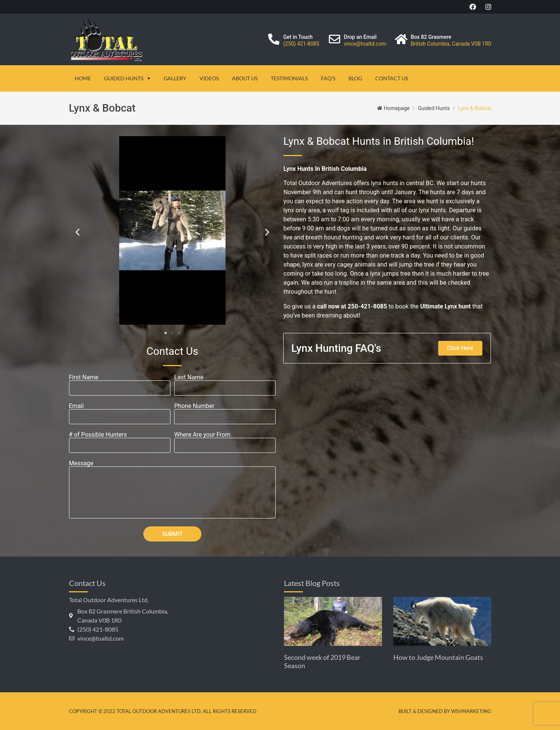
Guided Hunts (127, 78)
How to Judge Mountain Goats (438, 657)
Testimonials (289, 78)
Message (81, 463)
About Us (245, 78)
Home (83, 78)
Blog (355, 78)
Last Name (189, 377)
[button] (77, 232)
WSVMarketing (471, 711)
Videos (209, 78)
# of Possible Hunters (98, 435)
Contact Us (392, 78)
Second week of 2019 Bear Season (322, 661)
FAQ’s (328, 78)
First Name (84, 377)
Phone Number (194, 406)
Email (77, 406)
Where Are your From (202, 435)
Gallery (175, 78)
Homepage (397, 108)
